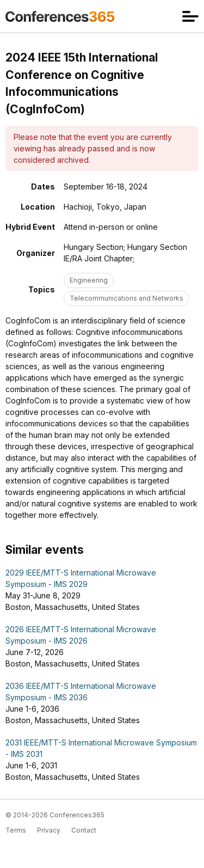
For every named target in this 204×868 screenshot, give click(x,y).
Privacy (49, 830)
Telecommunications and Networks (126, 298)
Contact (84, 830)
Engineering (89, 280)
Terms (16, 830)
